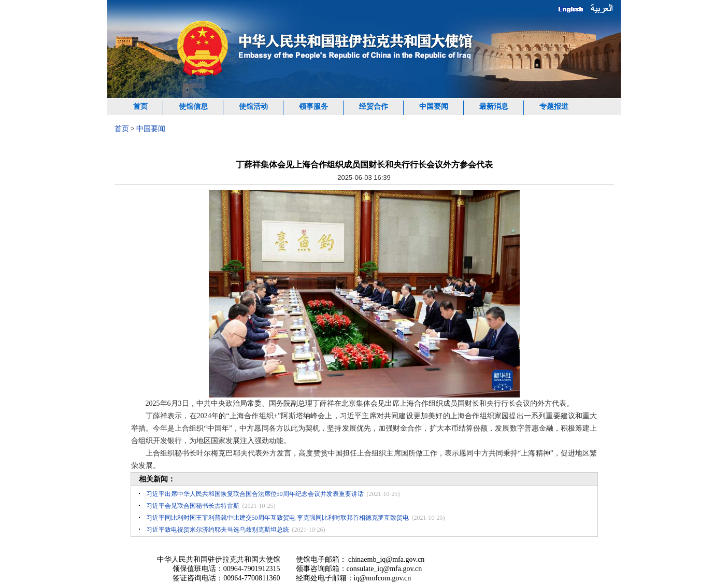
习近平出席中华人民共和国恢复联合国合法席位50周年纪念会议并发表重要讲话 (255, 494)
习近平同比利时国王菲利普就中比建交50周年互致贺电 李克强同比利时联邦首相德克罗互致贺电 (277, 518)
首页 (140, 106)
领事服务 (313, 106)
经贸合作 (374, 106)
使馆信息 (193, 106)
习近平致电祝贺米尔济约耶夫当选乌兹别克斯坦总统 (218, 530)
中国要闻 (434, 106)
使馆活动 (253, 106)
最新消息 (494, 106)
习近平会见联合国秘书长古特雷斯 (193, 506)
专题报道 (554, 106)
